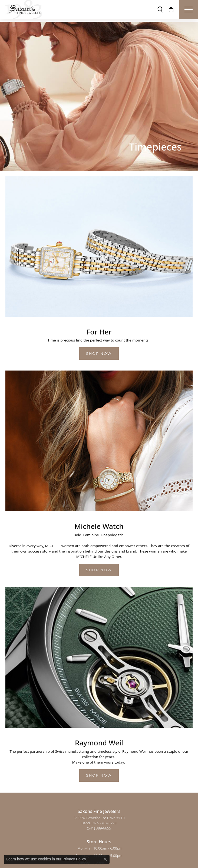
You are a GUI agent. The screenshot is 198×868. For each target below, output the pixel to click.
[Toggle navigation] (189, 9)
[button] (160, 9)
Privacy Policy (74, 859)
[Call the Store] (99, 828)
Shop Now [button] (99, 354)
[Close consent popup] (105, 859)
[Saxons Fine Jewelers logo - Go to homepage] (24, 9)
